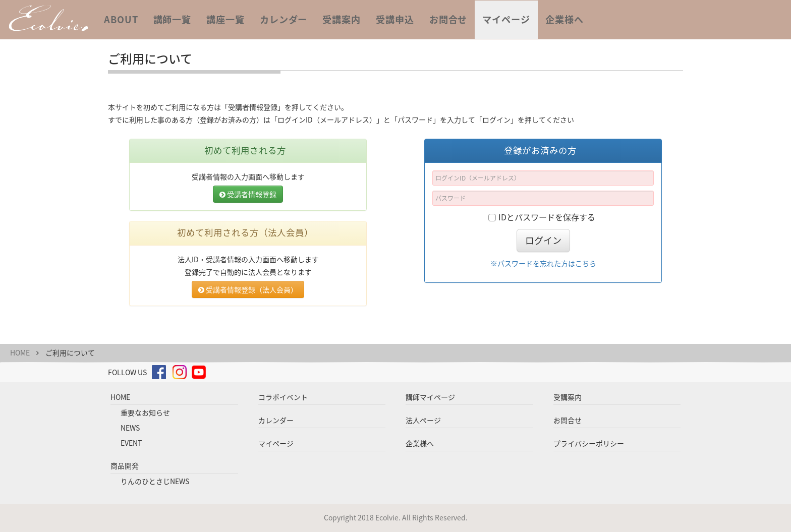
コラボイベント (283, 397)
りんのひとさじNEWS (155, 481)
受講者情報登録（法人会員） (248, 289)
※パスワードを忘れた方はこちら (543, 263)
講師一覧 (173, 19)
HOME (20, 352)
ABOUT (121, 19)
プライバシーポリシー (589, 443)
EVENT (131, 443)
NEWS (130, 428)
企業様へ (564, 19)
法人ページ (423, 420)
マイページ (506, 19)
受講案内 (342, 19)
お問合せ (448, 19)
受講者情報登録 (248, 194)
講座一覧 (225, 19)
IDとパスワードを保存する (547, 217)
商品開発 (125, 465)
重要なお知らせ (145, 412)
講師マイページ (430, 397)
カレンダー (284, 19)
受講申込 (395, 19)
